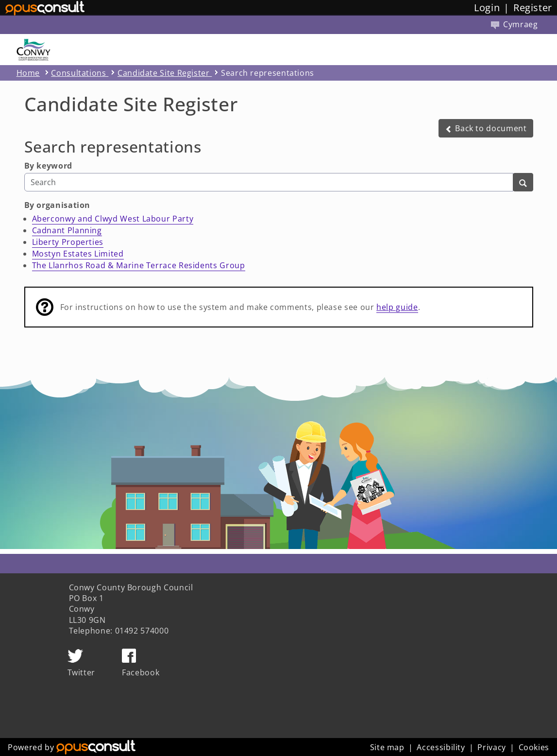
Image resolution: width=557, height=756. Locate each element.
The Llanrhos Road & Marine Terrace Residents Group (139, 265)
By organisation (58, 205)
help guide (397, 307)
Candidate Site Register (165, 73)
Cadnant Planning (67, 230)
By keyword (48, 166)
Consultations (80, 73)
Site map (387, 747)
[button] (486, 128)
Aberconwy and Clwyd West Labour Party (113, 219)
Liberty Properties (68, 242)
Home (28, 73)
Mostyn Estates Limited (78, 254)
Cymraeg (514, 24)
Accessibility (441, 747)
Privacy (491, 747)
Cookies (534, 747)
